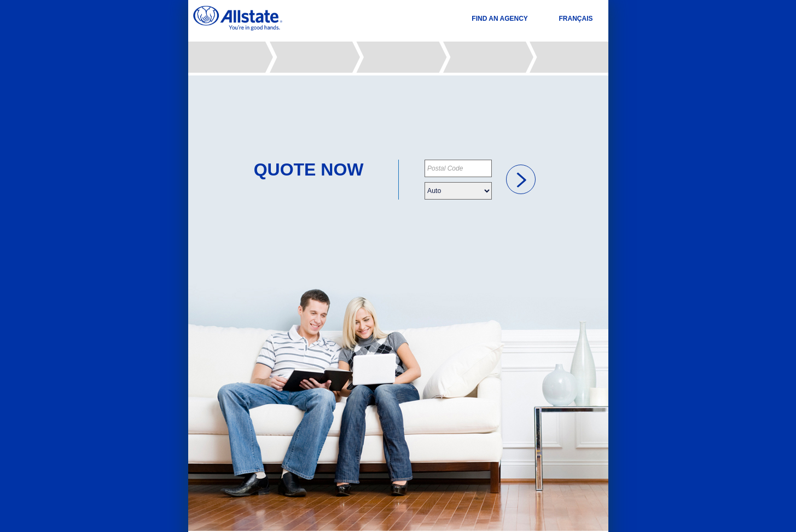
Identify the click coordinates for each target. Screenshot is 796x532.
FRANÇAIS (576, 19)
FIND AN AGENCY (499, 19)
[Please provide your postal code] (458, 168)
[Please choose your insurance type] (458, 191)
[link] (521, 179)
